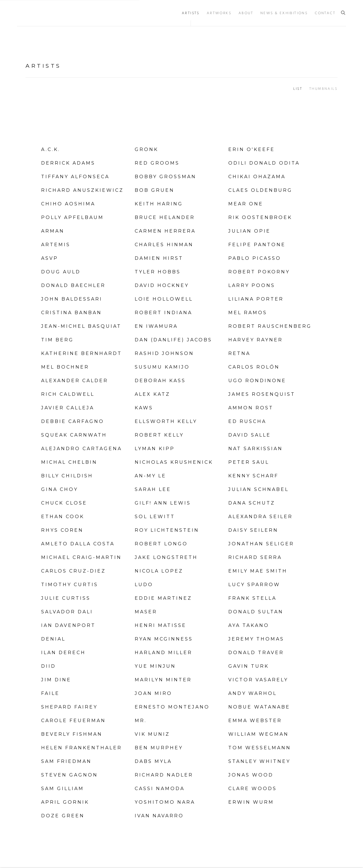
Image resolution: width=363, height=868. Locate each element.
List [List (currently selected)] (298, 89)
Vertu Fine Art (51, 13)
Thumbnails (323, 89)
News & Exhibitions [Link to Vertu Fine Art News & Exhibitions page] (284, 13)
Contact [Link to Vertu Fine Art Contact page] (325, 13)
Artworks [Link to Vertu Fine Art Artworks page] (219, 13)
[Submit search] (343, 13)
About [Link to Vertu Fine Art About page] (246, 13)
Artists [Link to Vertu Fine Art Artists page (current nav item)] (191, 13)
